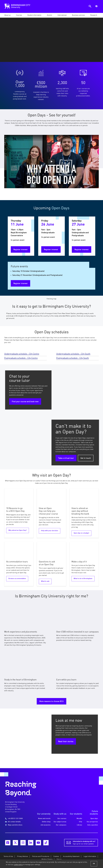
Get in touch (86, 458)
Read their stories (66, 742)
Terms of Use (8, 857)
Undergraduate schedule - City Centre (22, 354)
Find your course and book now (25, 402)
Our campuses (61, 825)
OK (94, 864)
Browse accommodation (17, 579)
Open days (94, 819)
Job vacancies (45, 825)
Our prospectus (92, 822)
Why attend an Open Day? (18, 530)
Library (79, 825)
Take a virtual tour (66, 458)
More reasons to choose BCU (51, 701)
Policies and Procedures (41, 857)
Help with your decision (50, 531)
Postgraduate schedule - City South (73, 358)
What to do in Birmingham (83, 579)
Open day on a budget (81, 533)
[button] (7, 15)
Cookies (56, 857)
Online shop (46, 822)
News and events (44, 819)
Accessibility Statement (71, 857)
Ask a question (93, 825)
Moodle (79, 819)
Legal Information (90, 857)
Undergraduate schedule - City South (73, 354)
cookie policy (18, 865)
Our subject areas (60, 822)
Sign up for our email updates (84, 842)
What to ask (45, 581)
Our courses (62, 819)
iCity (81, 822)
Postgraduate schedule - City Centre (21, 358)
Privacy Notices (23, 857)
